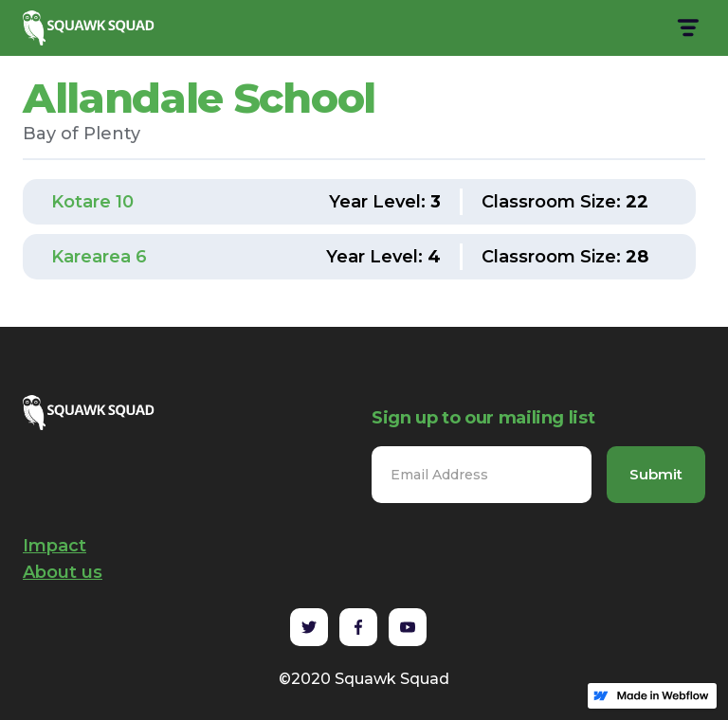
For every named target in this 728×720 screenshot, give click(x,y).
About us (63, 572)
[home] (91, 28)
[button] (687, 28)
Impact (55, 546)
